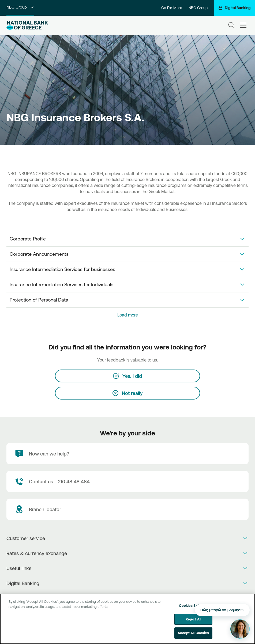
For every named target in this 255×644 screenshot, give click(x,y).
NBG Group (20, 7)
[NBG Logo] (27, 25)
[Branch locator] (127, 509)
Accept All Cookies (193, 636)
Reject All (193, 623)
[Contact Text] (127, 481)
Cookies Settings (193, 609)
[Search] (231, 25)
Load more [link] (128, 315)
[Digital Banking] (235, 8)
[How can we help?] (127, 454)
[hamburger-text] (243, 25)
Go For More (172, 8)
